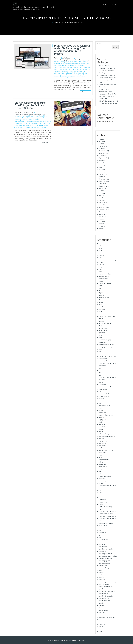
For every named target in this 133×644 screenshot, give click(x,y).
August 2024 (103, 188)
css (100, 288)
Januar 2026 (103, 148)
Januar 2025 (102, 177)
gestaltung (18, 120)
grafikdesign (103, 333)
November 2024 (104, 181)
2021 (100, 250)
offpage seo (102, 420)
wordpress (102, 613)
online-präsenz (82, 73)
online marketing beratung (107, 436)
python (101, 462)
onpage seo (102, 443)
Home (51, 22)
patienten (57, 75)
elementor (102, 309)
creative (101, 286)
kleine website (103, 389)
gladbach (102, 321)
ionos (101, 368)
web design (37, 127)
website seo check (104, 598)
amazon (101, 265)
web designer (103, 547)
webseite (102, 577)
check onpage (103, 279)
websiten (102, 603)
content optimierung (105, 283)
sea (100, 471)
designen (102, 295)
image (79, 67)
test (100, 530)
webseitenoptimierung (106, 587)
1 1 (100, 243)
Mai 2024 (102, 195)
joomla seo (102, 384)
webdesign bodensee (105, 558)
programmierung (104, 460)
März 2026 (102, 144)
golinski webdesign (105, 323)
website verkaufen (104, 601)
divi (100, 300)
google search (103, 328)
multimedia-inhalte (45, 122)
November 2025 (104, 153)
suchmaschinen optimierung (107, 511)
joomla (101, 382)
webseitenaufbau (104, 584)
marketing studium (104, 406)
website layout (103, 594)
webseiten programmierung (107, 582)
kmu (100, 392)
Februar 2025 (103, 174)
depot (101, 293)
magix (101, 403)
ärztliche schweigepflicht (62, 62)
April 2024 (102, 198)
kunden (37, 120)
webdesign (65, 77)
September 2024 (104, 186)
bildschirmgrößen (24, 118)
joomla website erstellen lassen (108, 387)
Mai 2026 (102, 139)
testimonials (58, 77)
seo (100, 474)
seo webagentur (104, 481)
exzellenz (74, 66)
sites (100, 497)
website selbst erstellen (106, 596)
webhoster (102, 575)
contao (101, 281)
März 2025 (102, 172)
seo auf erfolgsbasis (105, 476)
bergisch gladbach (105, 276)
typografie (18, 125)
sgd (100, 488)
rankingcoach (103, 467)
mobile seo (102, 413)
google (101, 326)
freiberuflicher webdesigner (107, 316)
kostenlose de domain (106, 394)
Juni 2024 (102, 193)
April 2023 (102, 226)
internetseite (102, 366)
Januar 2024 (103, 205)
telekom (101, 528)
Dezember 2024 (104, 179)
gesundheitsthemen (60, 67)
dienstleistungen (59, 66)
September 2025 (104, 158)
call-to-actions (67, 64)
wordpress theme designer (107, 617)
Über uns (104, 4)
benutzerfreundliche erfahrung (79, 62)
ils (99, 354)
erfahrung (68, 66)
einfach (101, 307)
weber (101, 570)
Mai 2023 (102, 224)
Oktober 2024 (103, 184)
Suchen (99, 44)
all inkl (101, 262)
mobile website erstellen (106, 415)
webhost (101, 573)
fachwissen (81, 66)
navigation (18, 124)
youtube (101, 627)
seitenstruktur (47, 124)
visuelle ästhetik (28, 127)
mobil (101, 408)
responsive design (76, 75)
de (100, 290)
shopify (101, 493)
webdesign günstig (105, 561)
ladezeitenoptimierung (75, 69)
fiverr (100, 312)
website (83, 77)
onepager (102, 429)
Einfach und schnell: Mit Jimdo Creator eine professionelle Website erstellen (108, 87)
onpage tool (103, 446)
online (101, 431)
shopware (102, 495)
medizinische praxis (67, 71)
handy (101, 335)
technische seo (103, 526)
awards (101, 272)
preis (100, 455)
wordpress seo (103, 615)
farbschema (34, 118)
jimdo (101, 373)
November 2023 (104, 210)
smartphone (102, 500)
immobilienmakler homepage (108, 356)
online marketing (104, 434)
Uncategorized (103, 540)
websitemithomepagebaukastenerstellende (67, 60)
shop (100, 490)
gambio (101, 319)
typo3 (101, 535)
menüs (29, 122)
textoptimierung (104, 533)
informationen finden (28, 120)
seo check (102, 479)
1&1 (100, 246)
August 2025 (103, 160)
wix (100, 608)
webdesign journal (104, 563)
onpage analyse (104, 441)
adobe (101, 253)
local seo (102, 399)
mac (100, 401)
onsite (101, 448)
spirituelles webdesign (106, 507)
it (99, 370)
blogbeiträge (58, 64)
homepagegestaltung (105, 347)
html (100, 352)
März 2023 (102, 228)
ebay (100, 305)
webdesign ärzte (75, 77)
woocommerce (104, 610)
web (100, 542)
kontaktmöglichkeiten (61, 69)
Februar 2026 (103, 146)
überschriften (25, 125)
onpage (101, 439)
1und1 (101, 248)
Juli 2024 (102, 191)
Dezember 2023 (104, 207)
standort (85, 75)
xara (100, 620)
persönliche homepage (106, 450)
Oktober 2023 (103, 212)
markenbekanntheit (20, 122)
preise (101, 457)
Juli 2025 (102, 163)
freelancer (102, 314)
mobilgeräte (35, 122)
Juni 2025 (102, 165)
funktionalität (42, 118)
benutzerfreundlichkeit (40, 116)
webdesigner (103, 565)
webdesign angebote (105, 554)
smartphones (103, 502)
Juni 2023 (102, 221)
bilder (16, 118)
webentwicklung (104, 568)
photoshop (102, 453)
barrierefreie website (105, 274)
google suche (103, 330)
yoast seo (102, 624)
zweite (101, 631)
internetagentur (103, 359)
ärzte (87, 60)
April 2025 (102, 170)
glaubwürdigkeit (72, 67)
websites (101, 605)
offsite (101, 422)
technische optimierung (106, 523)
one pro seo (103, 427)
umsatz (32, 125)
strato (101, 509)
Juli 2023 (102, 219)
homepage (102, 342)
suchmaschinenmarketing (107, 514)
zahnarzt (101, 629)
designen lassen (104, 298)
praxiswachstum (65, 75)
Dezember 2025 (104, 151)
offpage (101, 417)
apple (101, 269)
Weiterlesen (85, 92)
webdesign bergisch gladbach (108, 556)
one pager (102, 424)
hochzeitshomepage (105, 340)
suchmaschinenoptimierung (107, 516)
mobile (101, 410)
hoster (101, 349)
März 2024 (102, 200)
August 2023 (103, 217)
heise (100, 337)
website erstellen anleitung (107, 591)
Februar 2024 (103, 203)
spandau (101, 504)
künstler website (104, 396)
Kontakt (114, 4)
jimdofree (102, 380)
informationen (86, 67)
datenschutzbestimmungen (81, 64)
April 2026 (102, 141)
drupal (101, 302)
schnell (101, 469)
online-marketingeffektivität (69, 73)
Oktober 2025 (103, 156)
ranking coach (103, 464)
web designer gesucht (106, 549)
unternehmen (39, 125)
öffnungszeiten (78, 71)
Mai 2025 (102, 167)
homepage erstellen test (106, 345)
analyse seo (102, 267)
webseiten (102, 580)
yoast (100, 622)
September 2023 (104, 214)
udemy (101, 537)
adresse (101, 255)
